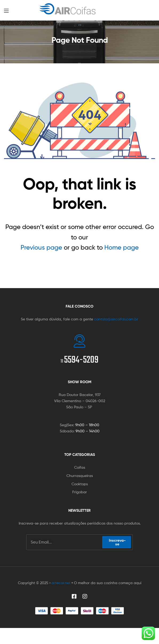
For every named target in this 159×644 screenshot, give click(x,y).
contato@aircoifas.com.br (116, 319)
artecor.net (61, 583)
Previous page (41, 247)
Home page (122, 247)
